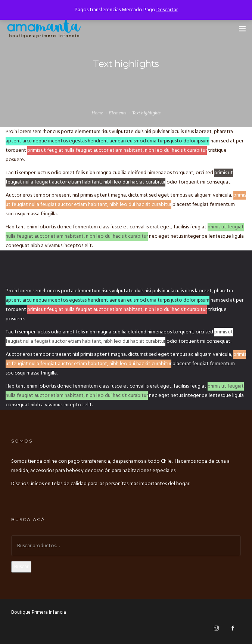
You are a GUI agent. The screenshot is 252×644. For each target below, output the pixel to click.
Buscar (21, 567)
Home (97, 113)
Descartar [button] (167, 10)
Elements (118, 113)
